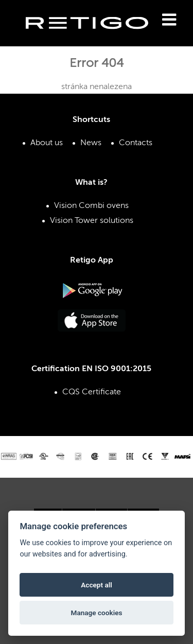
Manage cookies (96, 613)
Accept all (97, 585)
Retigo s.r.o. (95, 39)
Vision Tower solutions (92, 221)
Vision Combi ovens (91, 206)
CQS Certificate (92, 392)
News (91, 143)
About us (47, 143)
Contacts (136, 143)
